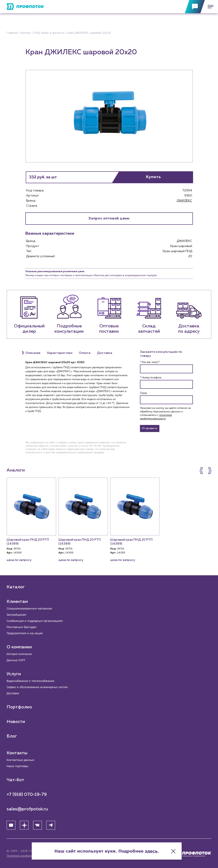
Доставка (13, 693)
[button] (202, 471)
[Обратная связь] (195, 7)
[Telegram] (51, 825)
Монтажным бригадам (21, 627)
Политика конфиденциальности (28, 856)
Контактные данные (20, 760)
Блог (12, 736)
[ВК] (37, 825)
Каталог (16, 587)
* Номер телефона (151, 378)
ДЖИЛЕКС (184, 201)
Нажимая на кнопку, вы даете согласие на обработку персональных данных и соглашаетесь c (165, 413)
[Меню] (209, 7)
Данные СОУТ (16, 660)
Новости (16, 722)
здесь (153, 850)
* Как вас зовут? (150, 362)
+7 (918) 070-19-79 (27, 794)
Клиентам (17, 602)
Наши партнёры (18, 766)
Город (143, 393)
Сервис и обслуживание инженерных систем (37, 687)
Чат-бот (15, 780)
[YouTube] (11, 825)
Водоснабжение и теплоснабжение (30, 681)
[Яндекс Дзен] (24, 825)
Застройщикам (16, 615)
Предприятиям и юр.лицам (25, 633)
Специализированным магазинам (29, 609)
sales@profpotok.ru (27, 809)
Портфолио (19, 707)
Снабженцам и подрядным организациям (35, 621)
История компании (19, 654)
